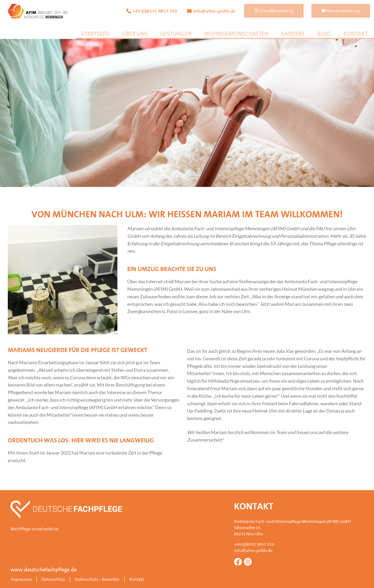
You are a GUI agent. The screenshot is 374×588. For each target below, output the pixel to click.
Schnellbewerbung (274, 11)
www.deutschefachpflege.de (44, 570)
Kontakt (356, 34)
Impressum (21, 580)
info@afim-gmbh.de (211, 11)
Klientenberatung (341, 11)
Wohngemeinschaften (236, 34)
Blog (324, 34)
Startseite (96, 34)
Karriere (293, 34)
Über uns (135, 34)
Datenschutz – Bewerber (97, 580)
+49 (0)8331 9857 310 (152, 11)
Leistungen (176, 34)
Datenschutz (53, 580)
